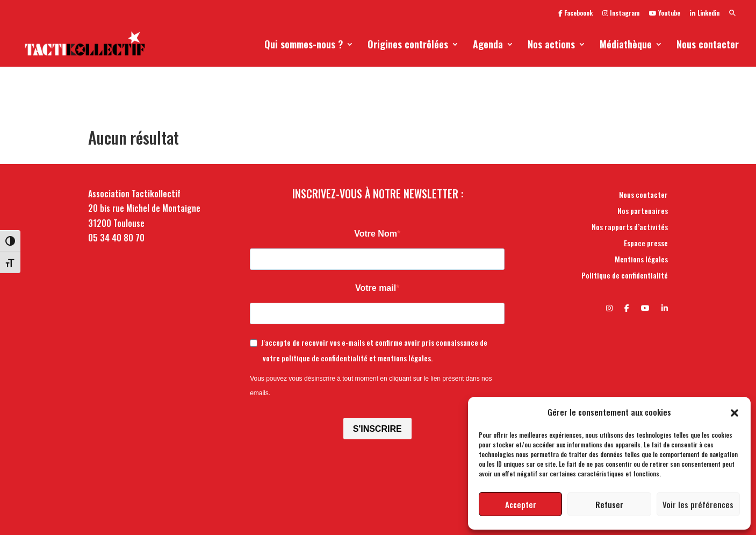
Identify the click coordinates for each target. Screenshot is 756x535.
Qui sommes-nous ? (304, 46)
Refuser (609, 504)
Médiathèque (626, 46)
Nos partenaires (643, 212)
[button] (735, 412)
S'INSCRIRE (377, 429)
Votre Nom (376, 234)
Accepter (521, 504)
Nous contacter (708, 46)
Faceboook (575, 13)
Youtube (665, 13)
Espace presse (646, 244)
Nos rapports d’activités (630, 228)
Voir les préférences (698, 504)
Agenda (488, 46)
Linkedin (705, 13)
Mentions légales (641, 260)
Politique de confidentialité (625, 276)
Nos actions (551, 46)
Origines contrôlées (408, 46)
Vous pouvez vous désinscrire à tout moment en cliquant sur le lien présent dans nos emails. (371, 386)
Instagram (621, 13)
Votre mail (376, 288)
